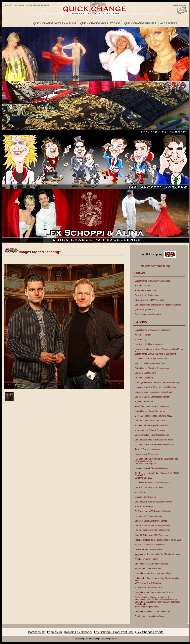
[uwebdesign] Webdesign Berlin (103, 639)
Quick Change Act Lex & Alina (55, 23)
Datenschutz (36, 632)
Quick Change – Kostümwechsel (27, 5)
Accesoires (169, 23)
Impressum (54, 632)
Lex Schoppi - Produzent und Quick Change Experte (129, 632)
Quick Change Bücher (140, 23)
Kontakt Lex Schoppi (78, 632)
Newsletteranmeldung (155, 266)
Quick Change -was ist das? (100, 23)
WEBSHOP (179, 5)
